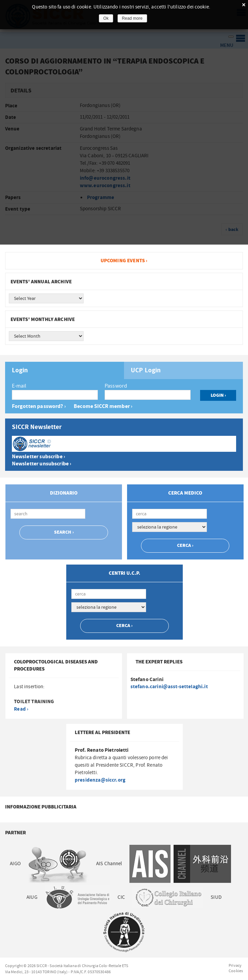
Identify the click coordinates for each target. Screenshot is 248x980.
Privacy (235, 965)
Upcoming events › (124, 261)
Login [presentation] (20, 371)
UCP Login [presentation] (146, 371)
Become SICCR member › (103, 406)
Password (116, 386)
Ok (106, 18)
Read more (132, 18)
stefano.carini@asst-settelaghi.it (169, 687)
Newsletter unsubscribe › (42, 464)
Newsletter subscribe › (39, 457)
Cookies (236, 971)
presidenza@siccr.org (100, 780)
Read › (21, 709)
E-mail (19, 386)
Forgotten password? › (39, 406)
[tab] (65, 370)
